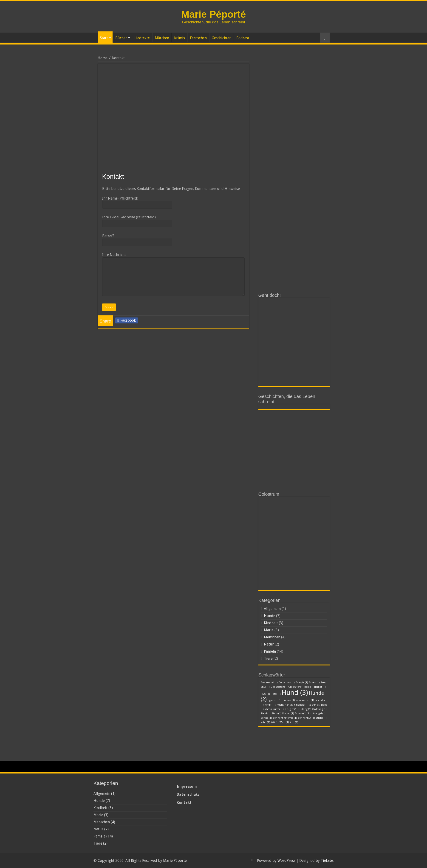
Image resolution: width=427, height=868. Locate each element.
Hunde (270, 616)
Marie (269, 630)
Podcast (243, 38)
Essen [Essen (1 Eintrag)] (314, 683)
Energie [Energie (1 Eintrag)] (302, 683)
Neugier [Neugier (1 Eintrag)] (291, 709)
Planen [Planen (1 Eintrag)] (288, 714)
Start (104, 38)
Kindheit (271, 623)
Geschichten (222, 38)
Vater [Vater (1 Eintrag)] (265, 722)
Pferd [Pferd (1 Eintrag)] (266, 714)
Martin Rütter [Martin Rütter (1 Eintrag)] (274, 709)
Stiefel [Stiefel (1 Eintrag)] (321, 718)
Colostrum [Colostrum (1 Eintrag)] (287, 683)
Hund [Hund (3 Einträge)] (295, 693)
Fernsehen (198, 38)
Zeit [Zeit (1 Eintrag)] (294, 722)
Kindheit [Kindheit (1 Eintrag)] (301, 705)
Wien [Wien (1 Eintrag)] (284, 722)
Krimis (180, 38)
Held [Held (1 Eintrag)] (309, 687)
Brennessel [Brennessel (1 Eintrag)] (269, 683)
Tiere (268, 658)
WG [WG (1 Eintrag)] (275, 722)
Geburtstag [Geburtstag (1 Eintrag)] (279, 687)
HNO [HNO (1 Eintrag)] (265, 694)
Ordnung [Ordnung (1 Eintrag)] (319, 709)
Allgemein (272, 609)
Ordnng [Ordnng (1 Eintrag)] (305, 709)
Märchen (162, 38)
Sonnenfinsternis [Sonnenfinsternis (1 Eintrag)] (285, 718)
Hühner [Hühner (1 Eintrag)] (289, 700)
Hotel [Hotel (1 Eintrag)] (276, 694)
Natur (269, 644)
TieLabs (327, 861)
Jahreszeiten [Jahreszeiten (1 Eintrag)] (305, 700)
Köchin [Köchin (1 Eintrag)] (314, 705)
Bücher (121, 38)
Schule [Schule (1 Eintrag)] (301, 714)
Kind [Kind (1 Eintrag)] (269, 705)
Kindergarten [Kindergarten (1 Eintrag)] (284, 705)
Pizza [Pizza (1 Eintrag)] (276, 714)
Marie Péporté (213, 14)
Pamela (270, 651)
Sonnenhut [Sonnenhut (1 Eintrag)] (306, 718)
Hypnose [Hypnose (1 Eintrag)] (275, 700)
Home (103, 58)
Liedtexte (142, 38)
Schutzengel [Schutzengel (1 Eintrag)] (316, 714)
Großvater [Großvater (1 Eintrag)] (296, 687)
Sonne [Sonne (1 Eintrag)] (266, 718)
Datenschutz (188, 794)
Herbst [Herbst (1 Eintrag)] (320, 687)
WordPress (286, 861)
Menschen (272, 637)
